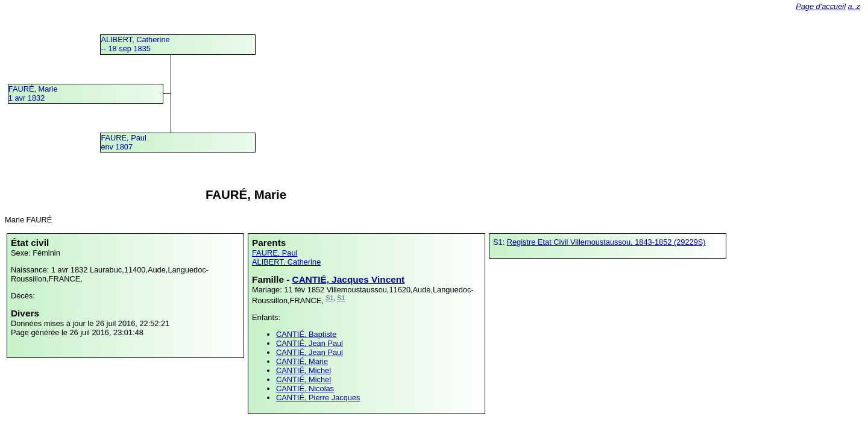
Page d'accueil (821, 6)
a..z (854, 6)
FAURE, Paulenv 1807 (123, 142)
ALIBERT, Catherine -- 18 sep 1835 (135, 44)
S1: (500, 242)
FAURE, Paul (275, 253)
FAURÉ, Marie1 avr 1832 (33, 93)
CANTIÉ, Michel (303, 370)
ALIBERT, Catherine (286, 262)
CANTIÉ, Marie (302, 361)
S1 (329, 298)
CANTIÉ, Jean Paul (310, 343)
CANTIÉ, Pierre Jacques (318, 398)
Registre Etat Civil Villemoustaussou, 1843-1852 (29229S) (606, 242)
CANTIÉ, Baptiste (306, 334)
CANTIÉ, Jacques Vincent (349, 279)
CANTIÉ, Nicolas (305, 388)
